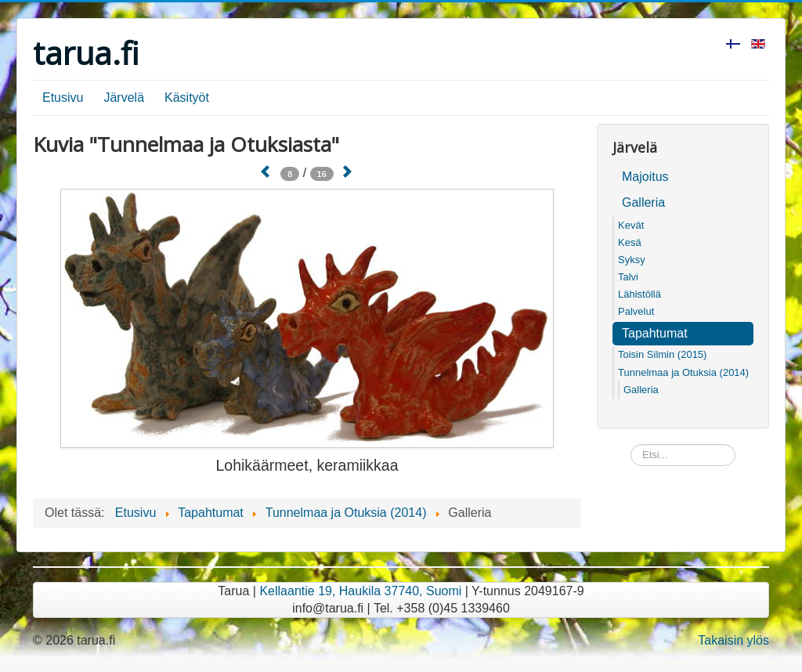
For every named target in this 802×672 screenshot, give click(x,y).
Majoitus (645, 177)
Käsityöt (187, 98)
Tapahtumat (655, 333)
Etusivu (63, 98)
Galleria (643, 202)
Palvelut (636, 311)
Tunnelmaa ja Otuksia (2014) (683, 372)
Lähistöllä (639, 294)
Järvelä (124, 98)
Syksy (632, 260)
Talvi (628, 277)
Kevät (631, 225)
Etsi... (631, 444)
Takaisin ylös (733, 640)
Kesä (630, 242)
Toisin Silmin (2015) (662, 354)
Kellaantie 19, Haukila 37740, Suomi (360, 591)
